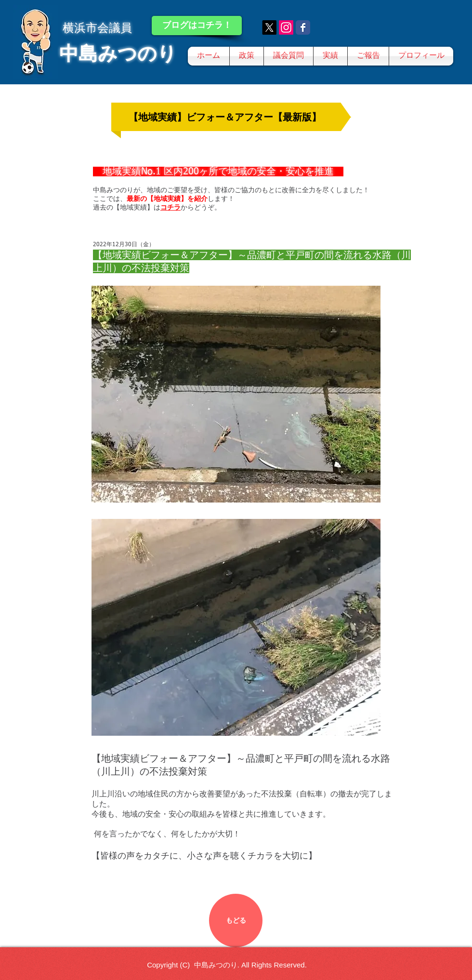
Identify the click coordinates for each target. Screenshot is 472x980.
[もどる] (236, 920)
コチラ (170, 207)
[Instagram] (286, 27)
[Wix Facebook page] (303, 27)
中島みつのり (118, 53)
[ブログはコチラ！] (197, 26)
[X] (269, 27)
